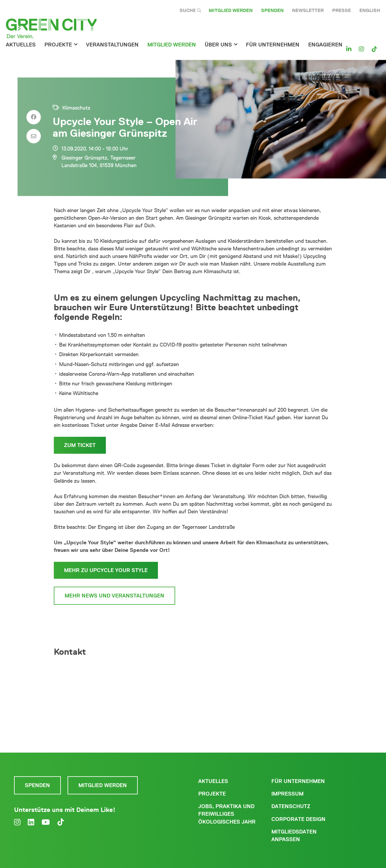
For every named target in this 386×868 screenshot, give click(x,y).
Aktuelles (21, 45)
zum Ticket (80, 445)
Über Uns (218, 45)
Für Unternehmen (298, 781)
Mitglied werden (231, 10)
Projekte (58, 45)
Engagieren (325, 45)
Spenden (272, 10)
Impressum (287, 794)
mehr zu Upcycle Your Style (106, 570)
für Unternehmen (273, 45)
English (370, 10)
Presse (342, 10)
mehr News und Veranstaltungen (114, 596)
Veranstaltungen (112, 45)
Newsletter (308, 10)
